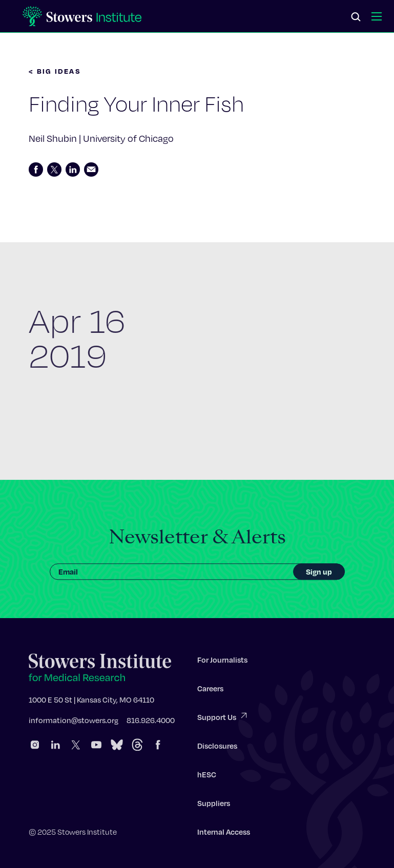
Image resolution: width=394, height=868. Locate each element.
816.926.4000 (151, 723)
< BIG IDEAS (55, 71)
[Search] (356, 17)
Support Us (223, 719)
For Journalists (222, 662)
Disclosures (217, 748)
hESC (207, 777)
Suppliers (214, 806)
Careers (210, 691)
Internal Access (224, 834)
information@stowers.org (74, 723)
